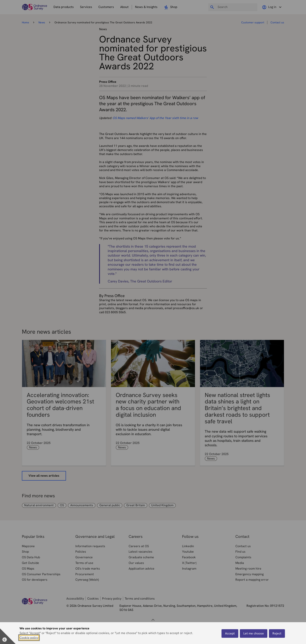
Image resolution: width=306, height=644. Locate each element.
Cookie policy (29, 638)
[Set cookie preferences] (8, 636)
